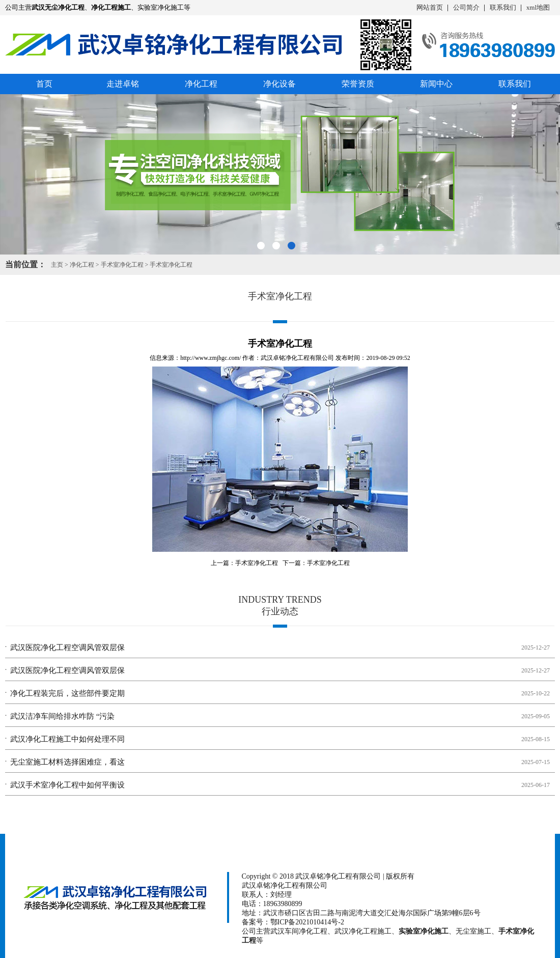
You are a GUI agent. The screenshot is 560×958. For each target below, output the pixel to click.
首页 (44, 84)
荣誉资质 (358, 84)
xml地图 (538, 7)
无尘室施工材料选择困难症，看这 (67, 762)
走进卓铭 (123, 84)
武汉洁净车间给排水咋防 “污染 (62, 716)
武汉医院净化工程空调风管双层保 (67, 647)
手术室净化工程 (122, 265)
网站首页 (430, 7)
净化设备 (279, 84)
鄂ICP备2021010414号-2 (307, 922)
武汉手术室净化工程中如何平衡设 (67, 785)
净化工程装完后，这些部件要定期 (67, 693)
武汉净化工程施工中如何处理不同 (67, 739)
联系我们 (503, 7)
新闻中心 (436, 84)
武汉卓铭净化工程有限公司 (297, 358)
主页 (57, 265)
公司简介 (466, 7)
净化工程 (201, 84)
